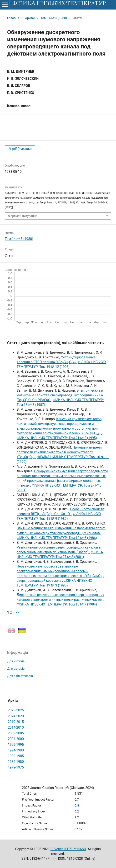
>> (17, 612)
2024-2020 (16, 716)
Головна (13, 18)
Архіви (30, 18)
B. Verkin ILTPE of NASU (68, 849)
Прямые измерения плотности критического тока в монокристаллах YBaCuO (60, 452)
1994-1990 (16, 750)
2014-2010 (16, 727)
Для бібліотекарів (20, 676)
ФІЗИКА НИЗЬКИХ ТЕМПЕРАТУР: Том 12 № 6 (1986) (57, 538)
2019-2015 (16, 722)
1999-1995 (16, 745)
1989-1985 (16, 756)
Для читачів (16, 661)
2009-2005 (16, 733)
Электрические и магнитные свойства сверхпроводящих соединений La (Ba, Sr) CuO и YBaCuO (60, 395)
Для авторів (16, 669)
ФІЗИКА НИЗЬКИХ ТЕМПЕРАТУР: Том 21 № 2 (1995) (57, 438)
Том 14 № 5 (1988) (54, 18)
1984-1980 (16, 762)
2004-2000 (16, 739)
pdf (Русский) (22, 149)
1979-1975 (16, 767)
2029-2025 (16, 710)
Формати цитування (23, 216)
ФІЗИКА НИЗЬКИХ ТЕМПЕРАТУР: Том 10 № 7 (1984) (57, 604)
